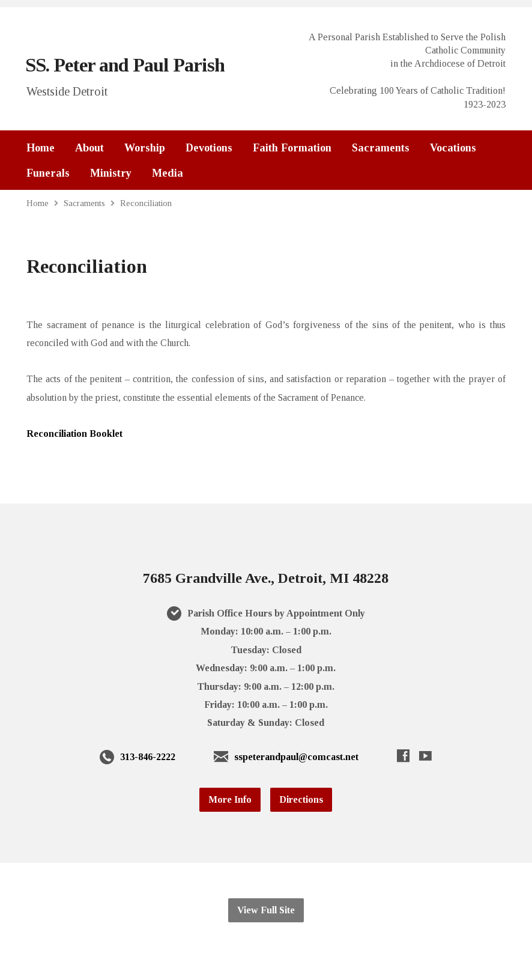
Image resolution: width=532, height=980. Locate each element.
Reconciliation (146, 203)
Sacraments (381, 148)
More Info (230, 799)
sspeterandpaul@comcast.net (296, 757)
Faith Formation (292, 148)
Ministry (111, 173)
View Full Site (266, 910)
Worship (145, 148)
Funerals (48, 173)
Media (168, 173)
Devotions (209, 148)
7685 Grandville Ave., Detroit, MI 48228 (266, 578)
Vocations (453, 148)
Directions (301, 799)
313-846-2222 (148, 757)
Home (41, 148)
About (89, 148)
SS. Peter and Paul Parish (125, 65)
